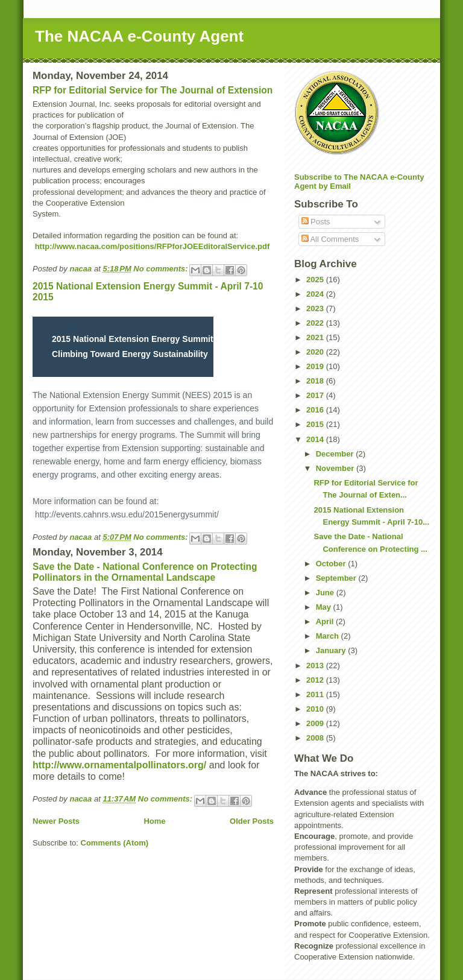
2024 (316, 294)
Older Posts (252, 821)
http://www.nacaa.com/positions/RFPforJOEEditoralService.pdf (153, 246)
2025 (316, 280)
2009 (316, 723)
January (332, 650)
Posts (316, 222)
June (326, 593)
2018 (316, 381)
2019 (316, 366)
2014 (316, 439)
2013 (316, 665)
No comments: (162, 269)
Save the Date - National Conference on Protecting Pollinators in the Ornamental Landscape (145, 572)
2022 (316, 323)
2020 (316, 352)
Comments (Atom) (115, 843)
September (337, 578)
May (325, 607)
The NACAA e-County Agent (139, 36)
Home (154, 821)
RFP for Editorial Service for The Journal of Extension (153, 90)
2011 (316, 694)
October (332, 564)
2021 (316, 337)
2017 (316, 395)
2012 (316, 680)
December (336, 454)
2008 (316, 738)
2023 (316, 308)
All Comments (330, 239)
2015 (316, 424)
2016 (316, 410)
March (329, 636)
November (336, 468)
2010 (316, 709)
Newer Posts (56, 821)
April (326, 621)
